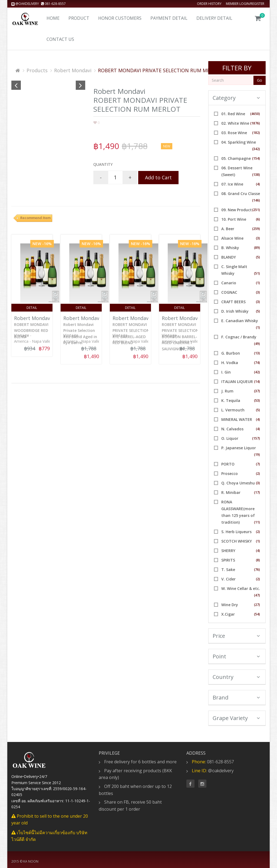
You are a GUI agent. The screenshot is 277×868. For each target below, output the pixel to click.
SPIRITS (228, 560)
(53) (257, 400)
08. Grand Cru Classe (241, 194)
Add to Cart (158, 177)
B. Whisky (230, 248)
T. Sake (228, 570)
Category (236, 98)
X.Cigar (228, 614)
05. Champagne (236, 158)
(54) (257, 614)
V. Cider (228, 579)
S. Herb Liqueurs (236, 532)
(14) (257, 382)
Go (260, 80)
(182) (256, 133)
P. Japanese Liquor (239, 448)
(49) (257, 344)
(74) (257, 363)
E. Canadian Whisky (240, 321)
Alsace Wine (232, 238)
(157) (256, 438)
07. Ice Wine (232, 184)
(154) (256, 158)
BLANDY (229, 257)
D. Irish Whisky (235, 311)
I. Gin (226, 372)
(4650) (255, 114)
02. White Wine (235, 123)
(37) (257, 391)
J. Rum (227, 391)
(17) (257, 492)
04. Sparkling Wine (239, 142)
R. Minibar (231, 492)
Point (236, 656)
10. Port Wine (234, 219)
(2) (258, 473)
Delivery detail (214, 18)
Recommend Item (35, 218)
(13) (257, 353)
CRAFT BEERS (233, 302)
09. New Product (237, 210)
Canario (229, 283)
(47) (257, 595)
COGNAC (229, 292)
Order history (209, 4)
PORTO (228, 464)
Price (236, 636)
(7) (258, 464)
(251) (256, 210)
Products (37, 70)
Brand (236, 697)
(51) (257, 273)
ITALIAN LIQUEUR (237, 382)
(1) (258, 283)
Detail (32, 308)
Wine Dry (230, 605)
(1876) (255, 123)
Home (53, 18)
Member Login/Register (245, 4)
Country (236, 677)
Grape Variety (236, 718)
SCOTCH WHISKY (237, 541)
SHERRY (228, 551)
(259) (256, 229)
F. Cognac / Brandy (239, 337)
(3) (258, 238)
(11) (257, 522)
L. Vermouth (233, 410)
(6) (258, 219)
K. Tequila (231, 400)
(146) (256, 200)
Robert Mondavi (73, 70)
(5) (258, 257)
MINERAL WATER (237, 419)
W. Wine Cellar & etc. (241, 588)
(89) (257, 248)
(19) (257, 455)
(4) (258, 184)
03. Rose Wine (234, 133)
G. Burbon (231, 353)
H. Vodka (230, 363)
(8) (258, 560)
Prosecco (230, 473)
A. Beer (228, 229)
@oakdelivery (26, 4)
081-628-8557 (53, 4)
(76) (257, 570)
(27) (257, 605)
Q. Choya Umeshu (238, 483)
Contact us (60, 39)
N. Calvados (232, 429)
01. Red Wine (233, 114)
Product (79, 18)
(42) (257, 372)
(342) (256, 149)
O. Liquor (230, 438)
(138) (256, 175)
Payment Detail (169, 18)
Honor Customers (120, 18)
